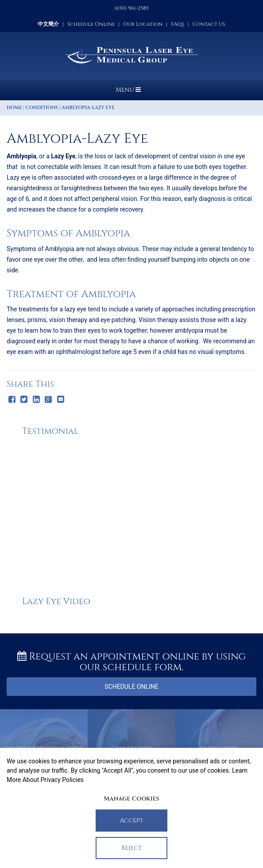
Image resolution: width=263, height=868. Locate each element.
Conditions (42, 108)
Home (14, 108)
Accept (132, 820)
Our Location (143, 24)
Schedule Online (91, 24)
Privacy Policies (62, 780)
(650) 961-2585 (132, 8)
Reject (132, 848)
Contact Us (209, 24)
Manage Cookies (131, 799)
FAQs (177, 24)
